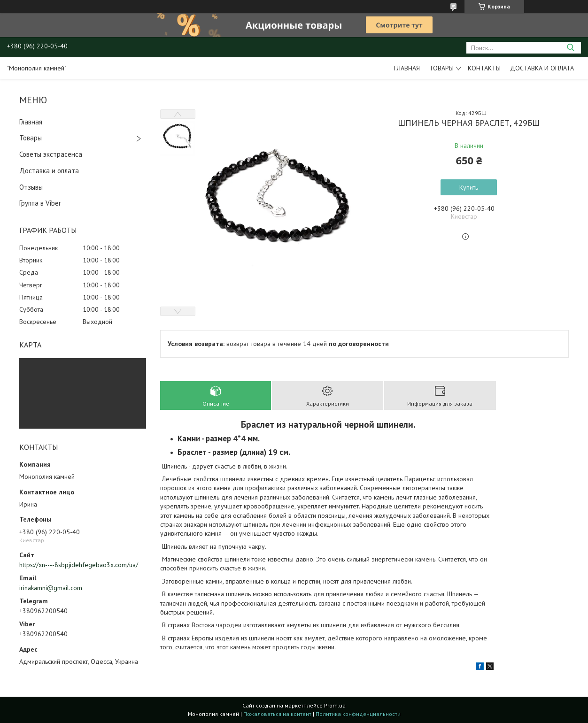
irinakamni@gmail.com (51, 588)
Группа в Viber (40, 203)
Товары (441, 68)
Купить (469, 187)
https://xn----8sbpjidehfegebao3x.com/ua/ (79, 565)
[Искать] (570, 48)
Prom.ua (335, 705)
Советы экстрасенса (51, 154)
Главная (407, 68)
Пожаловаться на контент (277, 714)
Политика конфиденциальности (358, 714)
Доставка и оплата (542, 68)
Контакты (484, 68)
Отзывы (31, 187)
